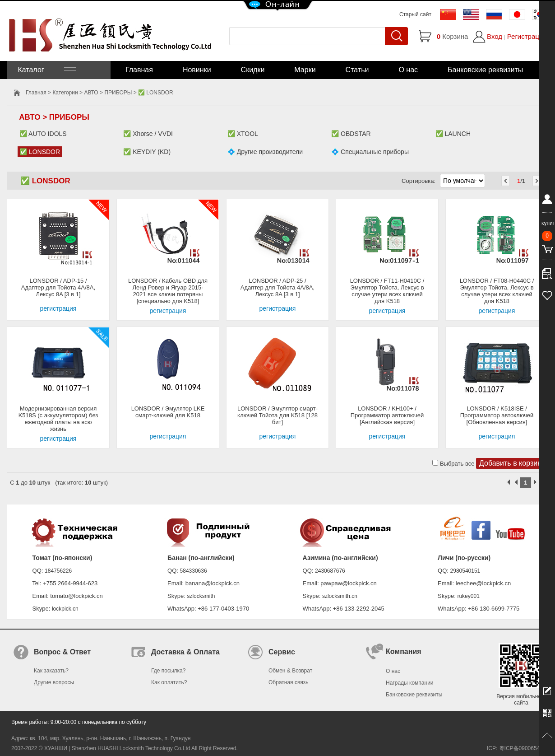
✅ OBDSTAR (351, 134)
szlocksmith (201, 596)
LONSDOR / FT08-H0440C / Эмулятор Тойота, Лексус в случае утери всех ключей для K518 (497, 291)
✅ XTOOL (243, 134)
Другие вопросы (54, 682)
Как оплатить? (169, 682)
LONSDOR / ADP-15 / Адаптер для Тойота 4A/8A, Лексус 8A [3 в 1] (58, 287)
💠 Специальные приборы (370, 152)
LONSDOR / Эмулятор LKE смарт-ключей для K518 (168, 412)
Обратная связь (288, 682)
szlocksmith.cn (340, 596)
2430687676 (330, 571)
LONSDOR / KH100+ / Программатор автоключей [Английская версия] (387, 415)
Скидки (253, 70)
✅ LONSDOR (40, 152)
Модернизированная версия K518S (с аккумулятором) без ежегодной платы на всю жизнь (58, 419)
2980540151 (465, 571)
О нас (408, 70)
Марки (305, 70)
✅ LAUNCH (453, 134)
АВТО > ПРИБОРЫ (108, 93)
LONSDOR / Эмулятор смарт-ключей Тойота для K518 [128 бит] (277, 415)
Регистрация (527, 36)
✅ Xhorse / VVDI (148, 134)
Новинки (197, 70)
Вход (495, 36)
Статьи (357, 70)
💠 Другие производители (265, 152)
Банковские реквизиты (485, 70)
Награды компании (410, 683)
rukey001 (468, 596)
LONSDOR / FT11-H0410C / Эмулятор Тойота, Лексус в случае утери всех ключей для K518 (387, 291)
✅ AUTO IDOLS (43, 134)
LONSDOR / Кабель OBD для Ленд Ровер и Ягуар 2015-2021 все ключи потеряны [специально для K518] (168, 291)
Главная (139, 70)
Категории (65, 93)
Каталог (46, 70)
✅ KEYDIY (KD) (147, 152)
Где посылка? (168, 671)
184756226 (58, 571)
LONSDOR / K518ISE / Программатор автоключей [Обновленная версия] (497, 415)
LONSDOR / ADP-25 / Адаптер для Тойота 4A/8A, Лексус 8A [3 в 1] (277, 287)
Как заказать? (51, 671)
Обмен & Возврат (290, 671)
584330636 (194, 571)
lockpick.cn (65, 609)
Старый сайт (415, 14)
